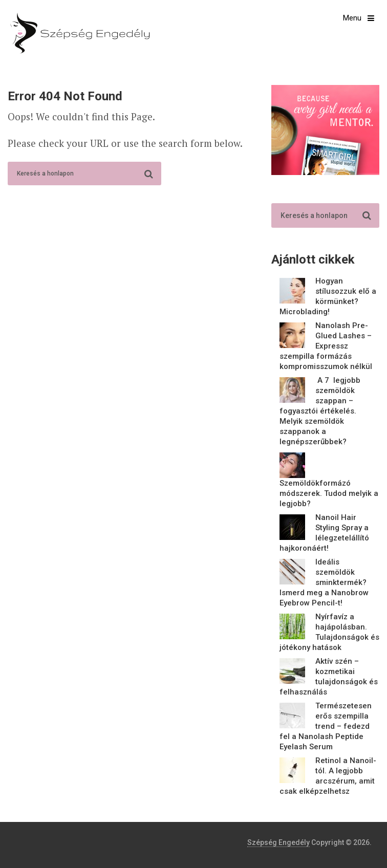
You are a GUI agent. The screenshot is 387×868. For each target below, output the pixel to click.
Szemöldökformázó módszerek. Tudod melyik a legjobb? (329, 493)
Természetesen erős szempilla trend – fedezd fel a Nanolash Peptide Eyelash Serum (326, 726)
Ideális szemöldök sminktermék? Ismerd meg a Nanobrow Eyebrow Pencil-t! (324, 582)
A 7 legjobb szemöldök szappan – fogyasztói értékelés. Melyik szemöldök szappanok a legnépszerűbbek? (320, 411)
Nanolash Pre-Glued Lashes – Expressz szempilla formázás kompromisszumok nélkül (326, 346)
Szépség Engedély (278, 842)
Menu (352, 18)
